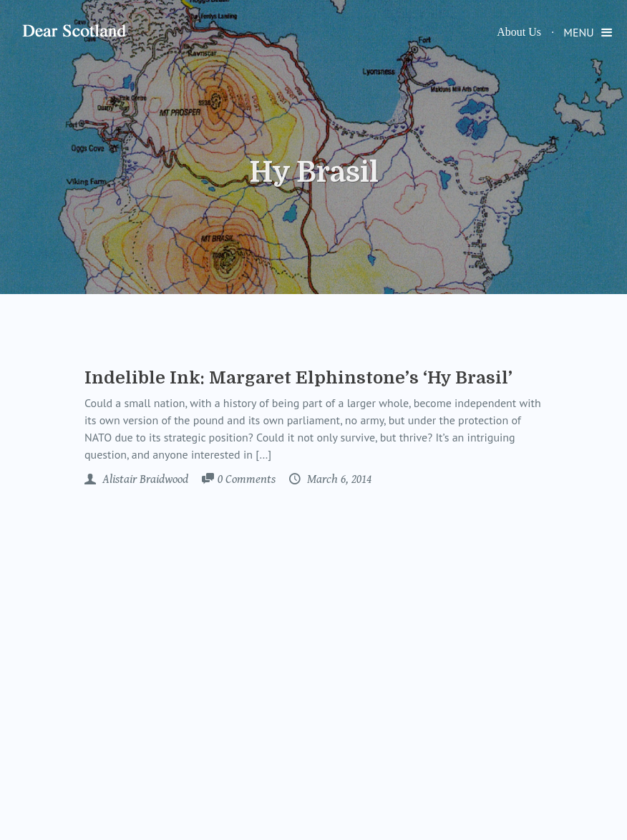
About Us (519, 32)
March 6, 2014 (338, 479)
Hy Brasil (314, 172)
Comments (247, 480)
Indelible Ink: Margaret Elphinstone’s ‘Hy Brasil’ (298, 378)
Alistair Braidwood (144, 479)
